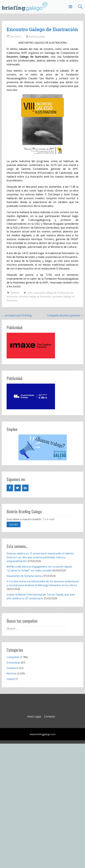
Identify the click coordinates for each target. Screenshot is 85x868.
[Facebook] (10, 488)
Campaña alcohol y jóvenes (65, 315)
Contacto (50, 716)
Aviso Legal (34, 716)
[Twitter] (18, 488)
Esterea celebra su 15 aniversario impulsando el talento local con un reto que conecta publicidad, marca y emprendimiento (40, 557)
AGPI (30, 293)
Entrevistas (13, 663)
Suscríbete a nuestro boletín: (24, 519)
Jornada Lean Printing (17, 315)
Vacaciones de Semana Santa (24, 576)
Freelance (12, 668)
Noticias (15, 293)
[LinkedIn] (25, 488)
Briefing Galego (37, 37)
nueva (10, 679)
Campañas (13, 657)
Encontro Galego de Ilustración (35, 297)
